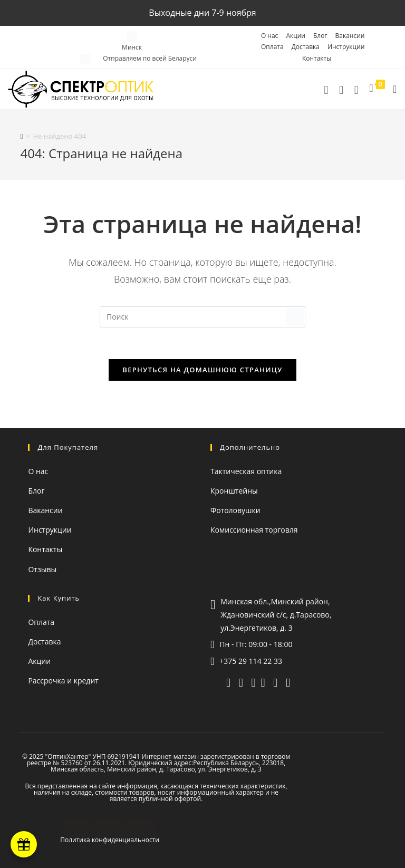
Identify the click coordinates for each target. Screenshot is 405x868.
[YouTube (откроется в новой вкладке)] (263, 682)
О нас (269, 36)
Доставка (306, 47)
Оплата (272, 47)
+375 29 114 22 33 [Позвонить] (251, 661)
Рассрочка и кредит (63, 681)
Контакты (317, 58)
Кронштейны (234, 491)
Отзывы (42, 569)
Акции (296, 36)
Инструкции (346, 47)
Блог (320, 36)
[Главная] (21, 136)
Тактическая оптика (246, 471)
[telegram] (341, 89)
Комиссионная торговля (254, 530)
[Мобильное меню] (391, 89)
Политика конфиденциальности (110, 840)
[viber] (241, 682)
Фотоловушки (235, 510)
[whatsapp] (254, 682)
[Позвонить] (326, 89)
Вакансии (350, 36)
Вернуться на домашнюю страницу (202, 370)
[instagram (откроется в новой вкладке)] (275, 682)
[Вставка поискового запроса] (202, 317)
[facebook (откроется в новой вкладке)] (288, 682)
